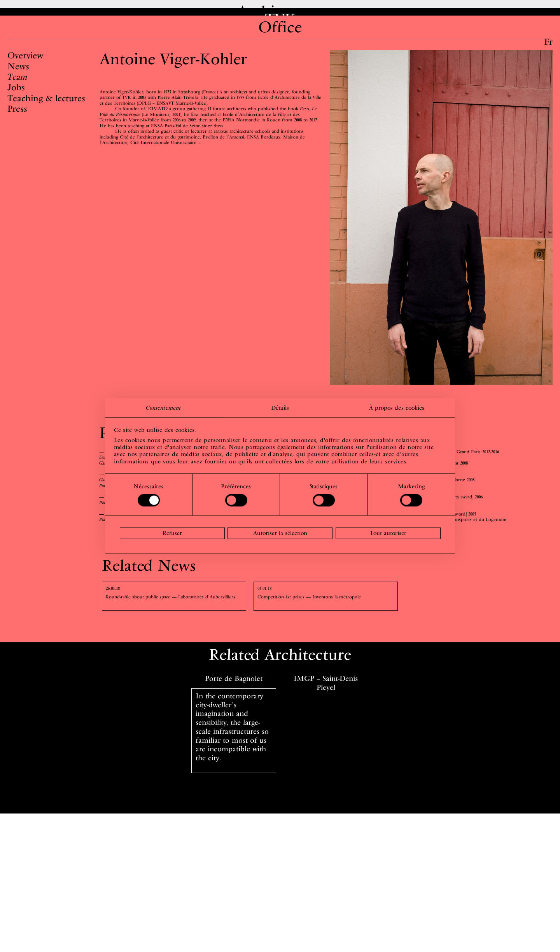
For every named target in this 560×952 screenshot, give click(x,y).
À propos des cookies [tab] (397, 407)
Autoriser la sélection (280, 533)
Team (17, 90)
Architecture (280, 11)
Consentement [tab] (163, 407)
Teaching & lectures (46, 112)
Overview (25, 69)
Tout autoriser (388, 533)
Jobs (16, 101)
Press (17, 122)
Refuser (172, 533)
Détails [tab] (280, 407)
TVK (280, 26)
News (18, 80)
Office (280, 40)
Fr (548, 42)
